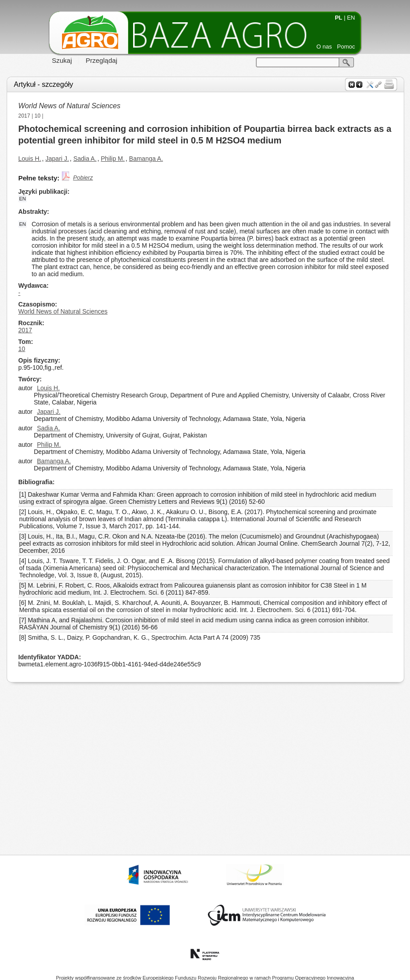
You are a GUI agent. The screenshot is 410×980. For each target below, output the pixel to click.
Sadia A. (85, 159)
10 (38, 116)
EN (351, 18)
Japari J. (57, 159)
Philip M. (113, 159)
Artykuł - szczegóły (43, 84)
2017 (24, 116)
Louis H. (30, 159)
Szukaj (62, 60)
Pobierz (83, 178)
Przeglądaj (102, 60)
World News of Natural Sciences (69, 106)
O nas (324, 47)
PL (339, 18)
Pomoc (346, 47)
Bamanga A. (146, 159)
